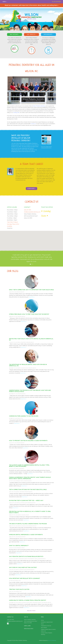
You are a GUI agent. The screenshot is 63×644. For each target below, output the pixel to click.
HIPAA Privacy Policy (29, 628)
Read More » (32, 297)
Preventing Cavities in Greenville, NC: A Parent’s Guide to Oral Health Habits (30, 512)
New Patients (14, 34)
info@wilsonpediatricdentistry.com (32, 212)
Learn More (31, 189)
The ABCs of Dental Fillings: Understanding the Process (28, 524)
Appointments (48, 34)
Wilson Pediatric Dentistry (39, 106)
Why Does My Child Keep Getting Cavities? (23, 567)
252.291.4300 (57, 2)
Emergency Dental (20, 481)
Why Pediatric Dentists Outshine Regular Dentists (26, 556)
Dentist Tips (20, 418)
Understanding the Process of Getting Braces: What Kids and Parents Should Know (30, 391)
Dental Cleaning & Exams (23, 368)
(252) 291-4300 (10, 620)
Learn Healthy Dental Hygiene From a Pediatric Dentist (28, 600)
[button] (31, 240)
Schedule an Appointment (47, 622)
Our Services (31, 34)
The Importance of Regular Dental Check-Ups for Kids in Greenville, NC (28, 365)
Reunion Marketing (52, 640)
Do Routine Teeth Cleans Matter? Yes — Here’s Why (26, 500)
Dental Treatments (22, 342)
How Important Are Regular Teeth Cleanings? (25, 578)
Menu (4, 2)
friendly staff (16, 112)
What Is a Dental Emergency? (19, 546)
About (42, 624)
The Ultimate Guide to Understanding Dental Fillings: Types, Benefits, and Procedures (29, 466)
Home (42, 620)
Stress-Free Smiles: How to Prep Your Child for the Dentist (29, 314)
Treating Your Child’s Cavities (19, 589)
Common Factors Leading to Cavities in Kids (24, 416)
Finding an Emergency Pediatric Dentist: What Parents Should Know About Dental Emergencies (30, 478)
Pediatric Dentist (21, 292)
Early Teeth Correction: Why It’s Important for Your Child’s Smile (31, 290)
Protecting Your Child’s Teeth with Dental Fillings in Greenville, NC (31, 339)
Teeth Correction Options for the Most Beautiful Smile (28, 490)
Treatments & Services (46, 626)
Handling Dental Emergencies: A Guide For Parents (26, 535)
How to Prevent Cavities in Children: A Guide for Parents (28, 441)
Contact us (33, 124)
